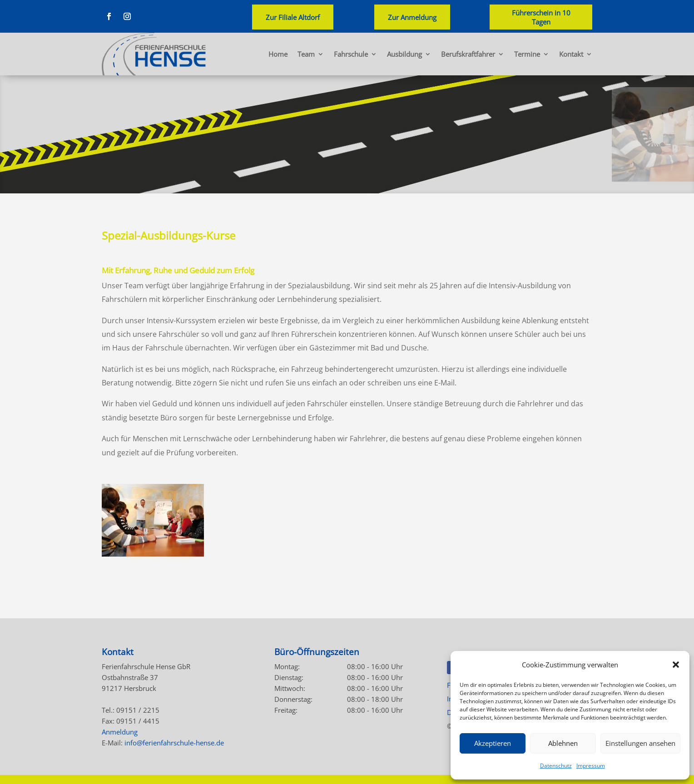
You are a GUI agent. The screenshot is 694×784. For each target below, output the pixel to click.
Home (278, 54)
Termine (527, 54)
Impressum (591, 766)
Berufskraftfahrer (468, 54)
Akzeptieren (493, 743)
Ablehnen (563, 743)
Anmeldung (120, 732)
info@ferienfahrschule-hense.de (174, 743)
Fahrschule (351, 54)
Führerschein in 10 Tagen (541, 17)
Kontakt (571, 54)
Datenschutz (556, 766)
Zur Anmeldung (412, 17)
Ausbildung (404, 54)
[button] (676, 665)
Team (306, 54)
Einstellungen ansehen (640, 743)
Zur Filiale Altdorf (293, 17)
